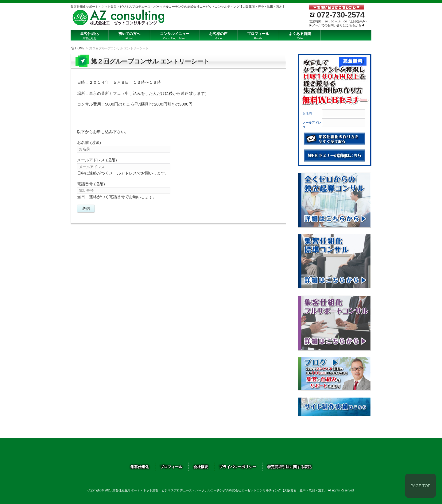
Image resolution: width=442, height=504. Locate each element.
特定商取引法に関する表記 (289, 467)
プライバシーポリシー (238, 467)
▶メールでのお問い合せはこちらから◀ (337, 25)
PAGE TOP (420, 486)
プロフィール (171, 467)
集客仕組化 (140, 467)
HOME (80, 48)
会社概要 (201, 467)
